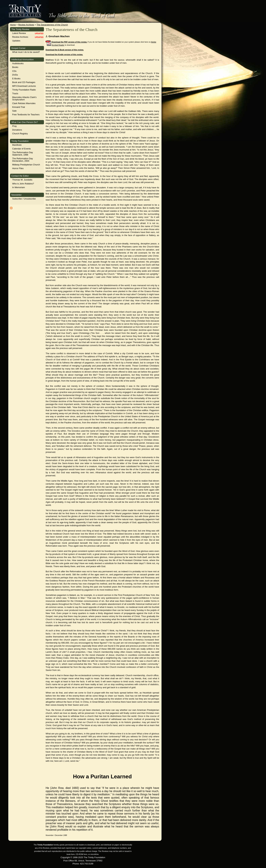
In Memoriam (19, 187)
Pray (14, 126)
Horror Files (18, 168)
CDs (14, 71)
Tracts (15, 93)
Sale (14, 111)
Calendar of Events (21, 149)
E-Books (16, 79)
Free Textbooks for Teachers (26, 115)
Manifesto (17, 145)
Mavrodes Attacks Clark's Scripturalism (24, 98)
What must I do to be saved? (26, 52)
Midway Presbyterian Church (26, 165)
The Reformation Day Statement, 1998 (23, 154)
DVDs (15, 75)
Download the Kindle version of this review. (64, 55)
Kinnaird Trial (19, 107)
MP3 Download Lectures (24, 86)
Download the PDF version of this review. (69, 42)
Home (13, 25)
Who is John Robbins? (23, 184)
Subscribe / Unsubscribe (24, 199)
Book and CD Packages (24, 82)
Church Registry (20, 134)
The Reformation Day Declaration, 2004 (23, 160)
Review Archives (26, 25)
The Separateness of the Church (52, 25)
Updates (16, 41)
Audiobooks (18, 63)
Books (15, 67)
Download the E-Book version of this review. (65, 50)
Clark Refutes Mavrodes (24, 103)
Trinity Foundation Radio (24, 90)
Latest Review (19, 33)
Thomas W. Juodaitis (22, 180)
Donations (17, 130)
